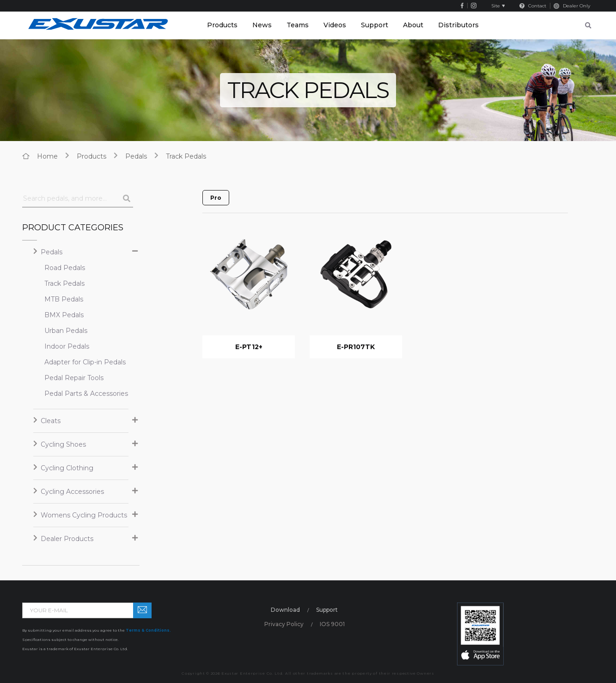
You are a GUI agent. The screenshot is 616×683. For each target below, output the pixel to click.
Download (285, 610)
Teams (298, 25)
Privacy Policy (284, 624)
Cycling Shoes (63, 444)
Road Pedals (65, 268)
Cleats (51, 421)
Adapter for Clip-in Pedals (77, 362)
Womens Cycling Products (84, 515)
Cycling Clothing (67, 468)
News (262, 25)
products (91, 156)
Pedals (136, 156)
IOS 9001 (332, 624)
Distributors (458, 25)
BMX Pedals (64, 315)
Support (375, 25)
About (413, 25)
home (47, 156)
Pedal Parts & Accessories (77, 394)
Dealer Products (67, 539)
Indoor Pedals (67, 346)
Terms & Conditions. (148, 630)
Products (222, 25)
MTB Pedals (64, 299)
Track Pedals (186, 156)
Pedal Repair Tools (74, 378)
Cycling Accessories (72, 492)
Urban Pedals (66, 331)
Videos (335, 25)
